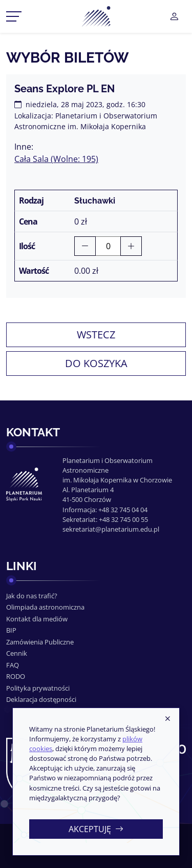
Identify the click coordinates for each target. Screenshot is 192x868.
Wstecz (96, 335)
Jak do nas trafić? (32, 596)
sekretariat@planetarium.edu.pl (111, 529)
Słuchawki (95, 201)
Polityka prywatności (38, 688)
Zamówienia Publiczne (40, 642)
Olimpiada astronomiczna (45, 607)
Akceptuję (96, 829)
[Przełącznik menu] (14, 16)
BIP (11, 630)
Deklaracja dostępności (41, 699)
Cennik (17, 653)
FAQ (13, 665)
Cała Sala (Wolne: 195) (56, 159)
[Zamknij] (167, 719)
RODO (16, 676)
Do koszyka (96, 363)
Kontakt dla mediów (37, 619)
